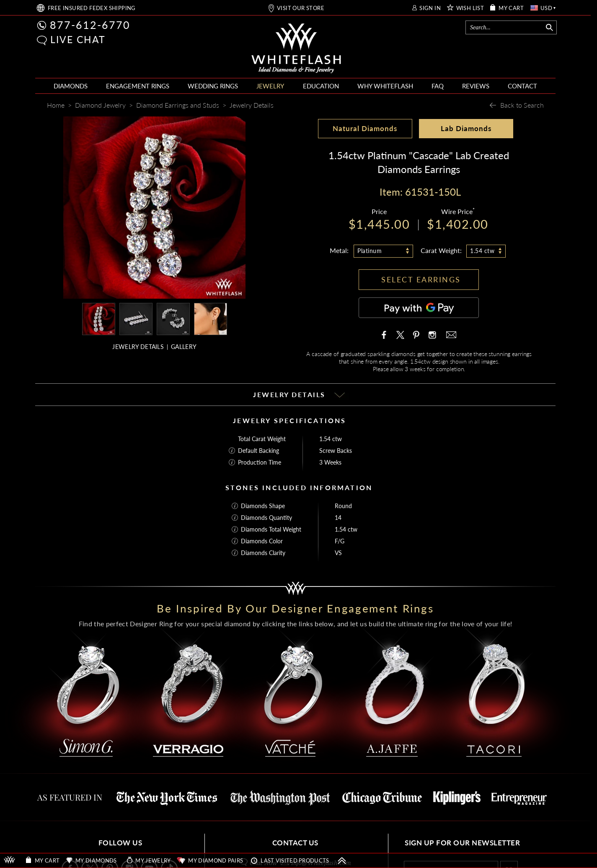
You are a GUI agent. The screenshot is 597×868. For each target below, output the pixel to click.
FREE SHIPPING (92, 8)
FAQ (438, 86)
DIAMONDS (71, 86)
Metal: (339, 250)
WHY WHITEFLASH (385, 86)
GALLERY (184, 347)
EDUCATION (321, 86)
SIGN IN (430, 8)
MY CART (511, 8)
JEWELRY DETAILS (138, 347)
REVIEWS (476, 86)
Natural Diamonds (365, 128)
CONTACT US (295, 843)
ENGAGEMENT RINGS (138, 86)
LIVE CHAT (78, 39)
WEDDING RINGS (213, 86)
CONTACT (522, 86)
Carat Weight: (441, 250)
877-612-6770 (90, 25)
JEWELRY (270, 86)
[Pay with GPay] (419, 308)
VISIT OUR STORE (301, 8)
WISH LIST (470, 8)
